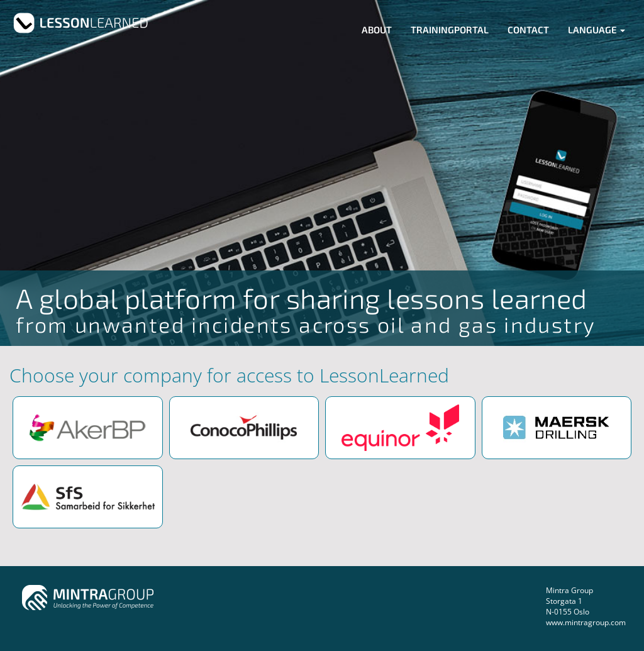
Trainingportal (450, 30)
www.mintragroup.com (586, 622)
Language (597, 30)
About (377, 30)
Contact (528, 30)
